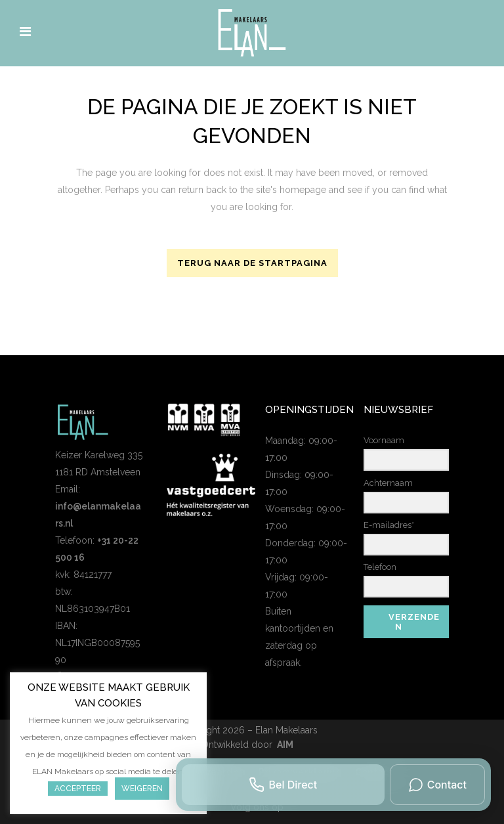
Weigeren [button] (142, 789)
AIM (285, 745)
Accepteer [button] (78, 789)
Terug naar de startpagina (252, 263)
